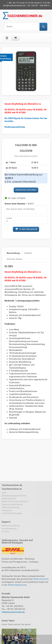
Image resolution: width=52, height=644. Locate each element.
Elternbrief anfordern (26, 190)
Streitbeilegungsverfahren (14, 578)
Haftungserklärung (11, 590)
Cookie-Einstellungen (12, 596)
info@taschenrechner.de (14, 5)
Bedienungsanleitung (15, 127)
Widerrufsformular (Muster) (15, 584)
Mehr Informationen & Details (26, 156)
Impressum (7, 593)
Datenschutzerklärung (12, 587)
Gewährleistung (9, 611)
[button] (43, 27)
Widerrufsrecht (9, 581)
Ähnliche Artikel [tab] (14, 259)
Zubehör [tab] (28, 253)
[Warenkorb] (16, 38)
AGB (4, 575)
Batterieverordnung (11, 608)
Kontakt (5, 614)
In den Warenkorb (26, 229)
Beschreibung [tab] (13, 253)
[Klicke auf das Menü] (7, 38)
